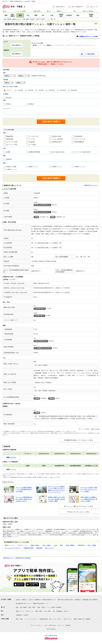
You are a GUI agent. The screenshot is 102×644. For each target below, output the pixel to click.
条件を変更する (17, 54)
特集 (17, 619)
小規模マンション (12, 169)
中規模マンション (80, 167)
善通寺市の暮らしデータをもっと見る (79, 440)
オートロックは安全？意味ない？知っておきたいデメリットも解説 (89, 489)
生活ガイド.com (95, 429)
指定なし (10, 90)
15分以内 (63, 90)
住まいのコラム (68, 619)
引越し (22, 619)
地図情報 (88, 619)
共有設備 (32, 142)
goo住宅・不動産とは (22, 600)
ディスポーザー (34, 136)
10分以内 (52, 90)
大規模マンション (57, 167)
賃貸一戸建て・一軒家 (34, 607)
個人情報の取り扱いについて (24, 604)
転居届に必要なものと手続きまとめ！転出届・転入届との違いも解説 (56, 499)
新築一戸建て (35, 545)
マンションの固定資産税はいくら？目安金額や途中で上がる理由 (24, 489)
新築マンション (20, 611)
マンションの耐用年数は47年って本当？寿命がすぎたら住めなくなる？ (24, 499)
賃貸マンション (46, 607)
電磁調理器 (10, 136)
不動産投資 (59, 611)
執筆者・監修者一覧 (79, 619)
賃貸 (61, 545)
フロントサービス (80, 139)
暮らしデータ (50, 548)
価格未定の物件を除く (39, 76)
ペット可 (32, 139)
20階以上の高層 (11, 167)
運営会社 (68, 625)
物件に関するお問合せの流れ (66, 600)
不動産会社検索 (28, 548)
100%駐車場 (78, 136)
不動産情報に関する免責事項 (23, 558)
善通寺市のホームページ (91, 185)
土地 (55, 545)
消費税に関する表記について (41, 604)
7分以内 (41, 90)
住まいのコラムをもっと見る (79, 512)
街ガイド (60, 619)
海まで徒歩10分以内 (58, 152)
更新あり (32, 104)
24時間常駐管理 (57, 142)
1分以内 (20, 90)
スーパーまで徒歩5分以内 (82, 152)
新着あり (9, 104)
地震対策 (9, 159)
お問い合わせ (52, 625)
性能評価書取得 (79, 142)
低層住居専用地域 (34, 152)
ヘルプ (46, 625)
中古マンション (30, 611)
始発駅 (8, 152)
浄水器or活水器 (56, 136)
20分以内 (74, 90)
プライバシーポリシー (36, 625)
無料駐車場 (10, 139)
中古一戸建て (47, 545)
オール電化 (32, 145)
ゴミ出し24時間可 (57, 139)
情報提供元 (78, 600)
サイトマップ (61, 625)
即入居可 (9, 98)
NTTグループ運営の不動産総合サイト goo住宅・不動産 (19, 1)
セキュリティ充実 (12, 142)
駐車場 (53, 607)
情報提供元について (9, 558)
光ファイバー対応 (12, 145)
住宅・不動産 (92, 545)
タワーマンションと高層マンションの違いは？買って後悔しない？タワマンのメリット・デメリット (56, 489)
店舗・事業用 (70, 545)
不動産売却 (19, 615)
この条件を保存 (90, 54)
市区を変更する (17, 45)
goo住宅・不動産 (6, 599)
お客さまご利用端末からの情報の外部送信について (43, 600)
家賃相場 (39, 548)
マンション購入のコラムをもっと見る (79, 506)
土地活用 (26, 615)
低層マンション (34, 167)
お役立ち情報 (5, 619)
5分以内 (31, 90)
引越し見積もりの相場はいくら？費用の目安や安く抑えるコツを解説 (89, 499)
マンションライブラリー (13, 548)
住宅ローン (67, 611)
